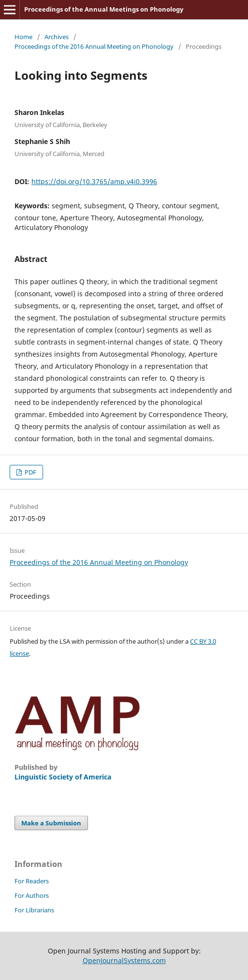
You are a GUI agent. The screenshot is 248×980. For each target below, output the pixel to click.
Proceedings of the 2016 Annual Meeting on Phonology (94, 46)
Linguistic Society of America (63, 777)
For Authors (32, 895)
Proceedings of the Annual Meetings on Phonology (104, 9)
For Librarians (34, 910)
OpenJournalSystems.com (124, 960)
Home (23, 37)
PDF (30, 472)
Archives (57, 37)
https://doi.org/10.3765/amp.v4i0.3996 (94, 181)
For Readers (32, 881)
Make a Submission (51, 823)
